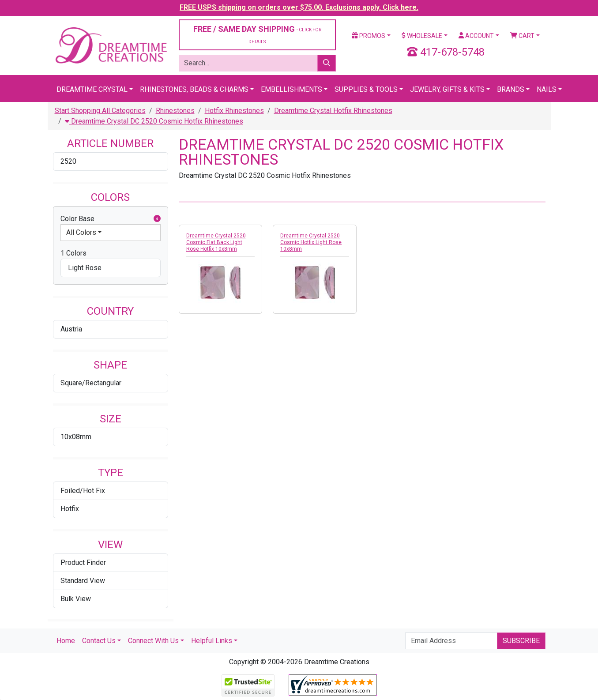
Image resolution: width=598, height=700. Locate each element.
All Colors (81, 232)
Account (476, 36)
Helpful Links (212, 641)
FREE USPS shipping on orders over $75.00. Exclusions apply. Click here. (299, 7)
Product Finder (83, 563)
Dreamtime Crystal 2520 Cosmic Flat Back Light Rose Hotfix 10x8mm (216, 242)
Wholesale (422, 36)
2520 (68, 161)
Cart (522, 36)
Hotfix (70, 509)
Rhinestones (175, 111)
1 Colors (73, 253)
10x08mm (76, 437)
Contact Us (99, 641)
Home (66, 641)
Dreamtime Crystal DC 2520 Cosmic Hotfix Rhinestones (154, 121)
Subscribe (521, 641)
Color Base (111, 219)
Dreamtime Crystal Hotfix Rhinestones (333, 111)
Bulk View (76, 599)
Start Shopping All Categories (100, 111)
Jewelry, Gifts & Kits (447, 89)
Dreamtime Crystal (92, 89)
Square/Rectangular (91, 383)
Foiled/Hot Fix (83, 491)
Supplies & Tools (366, 89)
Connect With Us (153, 641)
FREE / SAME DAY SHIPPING (257, 34)
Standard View (83, 581)
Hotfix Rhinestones (234, 111)
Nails (547, 89)
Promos (369, 36)
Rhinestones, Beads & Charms (194, 89)
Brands (511, 89)
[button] (157, 219)
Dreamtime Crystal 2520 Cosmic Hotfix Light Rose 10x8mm (311, 242)
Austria (71, 329)
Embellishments (291, 89)
